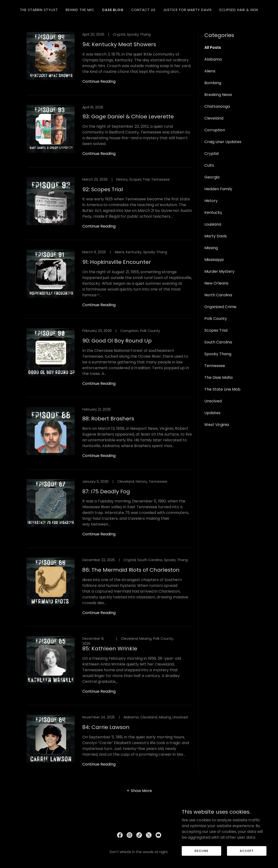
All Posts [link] (213, 48)
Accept (247, 857)
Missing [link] (211, 248)
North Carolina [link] (218, 295)
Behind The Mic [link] (80, 10)
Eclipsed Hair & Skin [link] (239, 10)
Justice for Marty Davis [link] (187, 10)
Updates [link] (212, 413)
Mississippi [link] (214, 260)
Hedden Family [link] (218, 189)
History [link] (211, 201)
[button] (139, 791)
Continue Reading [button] (99, 81)
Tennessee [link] (215, 366)
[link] (110, 64)
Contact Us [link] (143, 10)
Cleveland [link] (214, 118)
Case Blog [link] (113, 10)
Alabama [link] (213, 59)
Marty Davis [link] (216, 236)
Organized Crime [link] (220, 307)
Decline (201, 857)
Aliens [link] (210, 71)
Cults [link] (209, 165)
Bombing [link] (213, 83)
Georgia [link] (212, 177)
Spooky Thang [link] (218, 354)
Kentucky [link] (213, 212)
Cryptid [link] (211, 154)
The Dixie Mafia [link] (218, 377)
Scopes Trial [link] (216, 330)
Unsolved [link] (213, 401)
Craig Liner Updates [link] (223, 142)
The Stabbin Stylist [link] (39, 10)
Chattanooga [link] (217, 106)
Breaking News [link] (218, 95)
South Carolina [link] (218, 342)
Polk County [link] (216, 319)
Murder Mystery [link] (219, 271)
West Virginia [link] (217, 425)
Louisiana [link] (213, 224)
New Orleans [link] (216, 283)
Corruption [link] (215, 130)
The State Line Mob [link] (222, 389)
